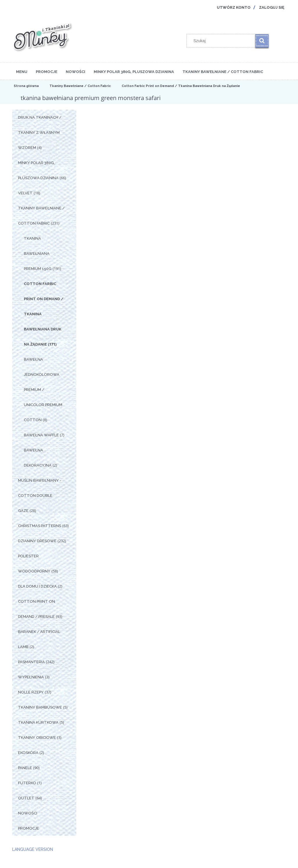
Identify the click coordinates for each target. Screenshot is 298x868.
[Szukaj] (262, 41)
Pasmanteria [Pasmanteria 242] (31, 662)
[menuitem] (22, 71)
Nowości (28, 813)
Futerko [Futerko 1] (27, 783)
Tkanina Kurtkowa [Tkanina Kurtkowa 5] (38, 722)
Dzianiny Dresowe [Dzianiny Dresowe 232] (37, 541)
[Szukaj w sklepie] (222, 41)
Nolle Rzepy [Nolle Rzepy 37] (31, 692)
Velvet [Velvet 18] (25, 193)
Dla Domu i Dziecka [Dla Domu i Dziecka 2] (37, 586)
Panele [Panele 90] (25, 768)
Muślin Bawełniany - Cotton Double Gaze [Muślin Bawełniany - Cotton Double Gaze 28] (40, 496)
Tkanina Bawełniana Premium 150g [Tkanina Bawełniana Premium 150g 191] (38, 254)
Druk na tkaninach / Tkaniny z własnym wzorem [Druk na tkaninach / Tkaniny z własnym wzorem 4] (40, 132)
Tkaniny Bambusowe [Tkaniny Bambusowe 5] (40, 707)
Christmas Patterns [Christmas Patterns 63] (40, 526)
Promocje (29, 828)
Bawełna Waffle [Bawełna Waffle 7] (41, 435)
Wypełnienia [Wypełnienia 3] (31, 677)
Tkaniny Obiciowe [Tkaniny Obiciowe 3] (37, 738)
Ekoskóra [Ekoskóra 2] (28, 753)
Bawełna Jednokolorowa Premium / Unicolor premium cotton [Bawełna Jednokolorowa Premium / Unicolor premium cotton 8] (43, 390)
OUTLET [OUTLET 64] (26, 798)
